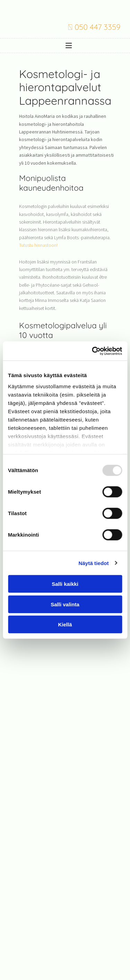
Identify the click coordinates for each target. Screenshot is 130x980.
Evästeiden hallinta (65, 938)
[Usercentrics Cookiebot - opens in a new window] (93, 351)
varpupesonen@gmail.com (65, 922)
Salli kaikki (65, 584)
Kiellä (65, 625)
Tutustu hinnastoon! (38, 245)
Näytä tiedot (94, 563)
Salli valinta (65, 604)
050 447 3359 (98, 27)
